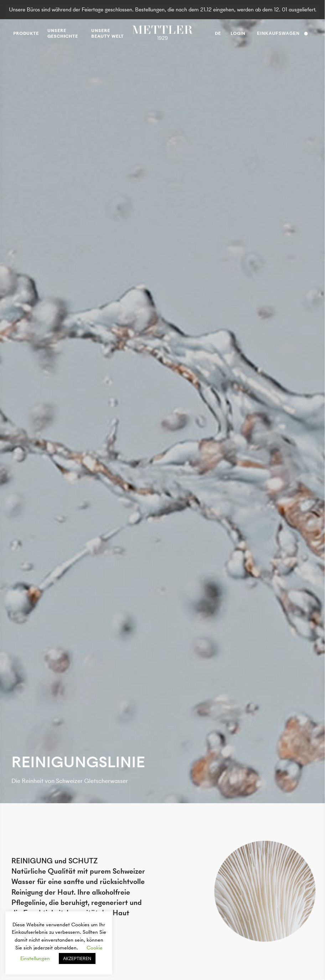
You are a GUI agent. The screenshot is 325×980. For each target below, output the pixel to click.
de (218, 35)
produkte (26, 33)
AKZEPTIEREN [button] (77, 958)
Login (238, 33)
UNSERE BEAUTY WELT (107, 33)
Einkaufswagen (282, 33)
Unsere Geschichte (63, 33)
